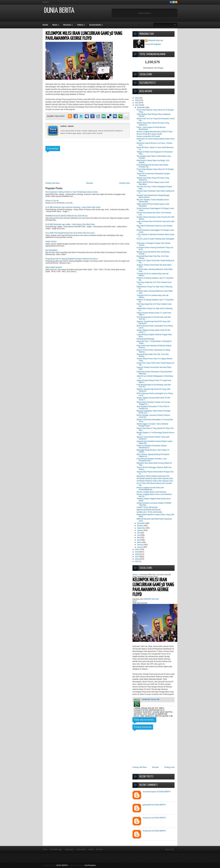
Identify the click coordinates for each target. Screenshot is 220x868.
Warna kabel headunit (54, 267)
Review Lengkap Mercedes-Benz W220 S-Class (155, 132)
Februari (140, 545)
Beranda (46, 2)
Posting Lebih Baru (53, 183)
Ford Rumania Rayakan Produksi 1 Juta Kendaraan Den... (152, 460)
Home (45, 25)
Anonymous (147, 818)
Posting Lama (125, 183)
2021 (137, 105)
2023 (137, 100)
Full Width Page (56, 849)
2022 (137, 103)
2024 (137, 98)
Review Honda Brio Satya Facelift (149, 134)
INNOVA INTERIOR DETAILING (149, 510)
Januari (140, 547)
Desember (141, 107)
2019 (137, 552)
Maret (139, 542)
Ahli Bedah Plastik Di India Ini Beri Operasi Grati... (155, 478)
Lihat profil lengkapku (153, 44)
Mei (139, 538)
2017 (137, 557)
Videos (81, 25)
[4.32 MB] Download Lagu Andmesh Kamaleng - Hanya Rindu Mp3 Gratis (73, 207)
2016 (137, 559)
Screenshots (96, 25)
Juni (139, 535)
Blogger (161, 68)
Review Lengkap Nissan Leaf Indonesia (151, 492)
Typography (69, 849)
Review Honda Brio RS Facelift (148, 136)
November (141, 523)
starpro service (51, 241)
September (141, 528)
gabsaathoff (147, 805)
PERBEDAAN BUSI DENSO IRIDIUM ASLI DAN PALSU (67, 216)
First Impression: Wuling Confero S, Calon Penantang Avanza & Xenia (72, 192)
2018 (137, 554)
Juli (139, 533)
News (56, 25)
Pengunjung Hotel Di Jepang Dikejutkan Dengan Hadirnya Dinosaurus (72, 259)
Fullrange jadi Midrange (145, 339)
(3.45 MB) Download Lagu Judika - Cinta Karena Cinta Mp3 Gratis (70, 224)
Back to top (169, 849)
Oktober (140, 526)
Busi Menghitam (51, 250)
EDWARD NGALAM (155, 41)
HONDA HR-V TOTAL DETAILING (149, 512)
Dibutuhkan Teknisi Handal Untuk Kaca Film (153, 476)
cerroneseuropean (149, 792)
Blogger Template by (82, 865)
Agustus (140, 530)
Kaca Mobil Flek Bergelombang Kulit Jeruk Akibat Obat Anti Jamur (70, 233)
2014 (137, 561)
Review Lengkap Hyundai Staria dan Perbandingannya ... (150, 489)
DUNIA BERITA (59, 11)
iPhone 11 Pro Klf (52, 201)
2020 (137, 549)
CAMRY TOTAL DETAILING (147, 507)
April (139, 540)
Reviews (68, 25)
